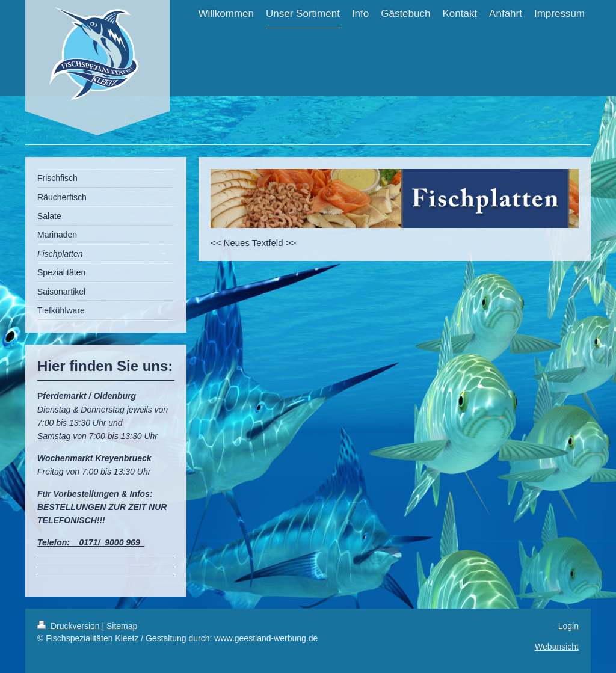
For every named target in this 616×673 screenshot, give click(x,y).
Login (568, 626)
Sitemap (122, 626)
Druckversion (69, 626)
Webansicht (557, 647)
